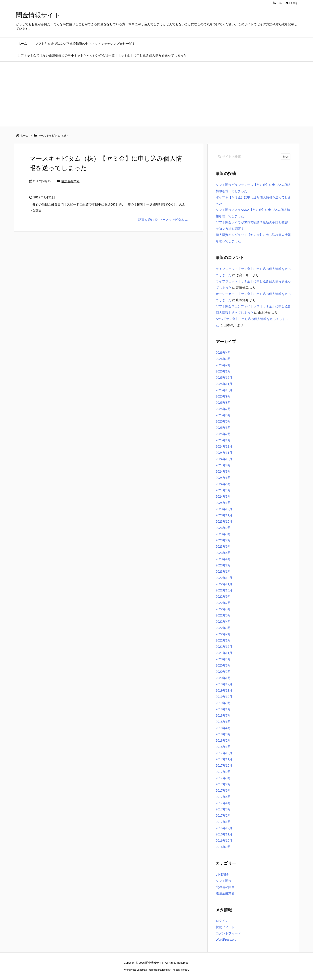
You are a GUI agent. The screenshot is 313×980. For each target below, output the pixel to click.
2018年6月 (223, 722)
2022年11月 (224, 584)
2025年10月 (224, 390)
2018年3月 (223, 734)
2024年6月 (223, 478)
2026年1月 (223, 371)
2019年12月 (224, 684)
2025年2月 (223, 434)
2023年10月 (224, 522)
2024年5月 (223, 484)
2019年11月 (224, 690)
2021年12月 (224, 647)
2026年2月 (223, 365)
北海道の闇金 (225, 887)
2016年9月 (223, 847)
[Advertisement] (157, 95)
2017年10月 (224, 765)
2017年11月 (224, 759)
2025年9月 (223, 396)
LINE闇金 (222, 875)
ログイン (222, 921)
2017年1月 (223, 822)
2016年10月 (224, 841)
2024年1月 (223, 503)
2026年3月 (223, 359)
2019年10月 (224, 697)
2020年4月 (223, 659)
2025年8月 (223, 403)
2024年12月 (224, 446)
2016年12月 (224, 828)
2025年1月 (223, 440)
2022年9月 (223, 597)
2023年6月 (223, 547)
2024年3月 (223, 496)
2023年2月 (223, 565)
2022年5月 (223, 615)
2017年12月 (224, 753)
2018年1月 (223, 747)
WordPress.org (226, 940)
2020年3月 (223, 665)
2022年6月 (223, 609)
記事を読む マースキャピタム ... (163, 220)
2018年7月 (223, 715)
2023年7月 (223, 540)
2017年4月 (223, 803)
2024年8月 (223, 471)
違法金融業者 (70, 181)
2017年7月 (223, 784)
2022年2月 (223, 634)
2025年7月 (223, 409)
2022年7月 (223, 603)
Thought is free (179, 970)
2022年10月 (224, 590)
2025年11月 (224, 384)
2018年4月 (223, 728)
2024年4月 (223, 490)
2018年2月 (223, 740)
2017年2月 (223, 816)
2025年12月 (224, 378)
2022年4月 (223, 622)
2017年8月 (223, 778)
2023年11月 (224, 515)
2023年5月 (223, 553)
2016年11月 (224, 834)
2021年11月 (224, 653)
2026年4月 (223, 353)
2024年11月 (224, 453)
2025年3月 (223, 428)
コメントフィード (228, 933)
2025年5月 (223, 421)
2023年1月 (223, 572)
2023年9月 (223, 528)
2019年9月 (223, 703)
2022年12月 (224, 578)
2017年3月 (223, 809)
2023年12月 (224, 509)
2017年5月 (223, 797)
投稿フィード (225, 927)
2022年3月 (223, 628)
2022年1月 (223, 640)
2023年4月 (223, 559)
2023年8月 (223, 534)
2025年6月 (223, 415)
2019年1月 (223, 709)
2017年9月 (223, 772)
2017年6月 (223, 791)
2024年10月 (224, 459)
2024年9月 (223, 465)
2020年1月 (223, 678)
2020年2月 (223, 672)
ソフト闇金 (224, 881)
